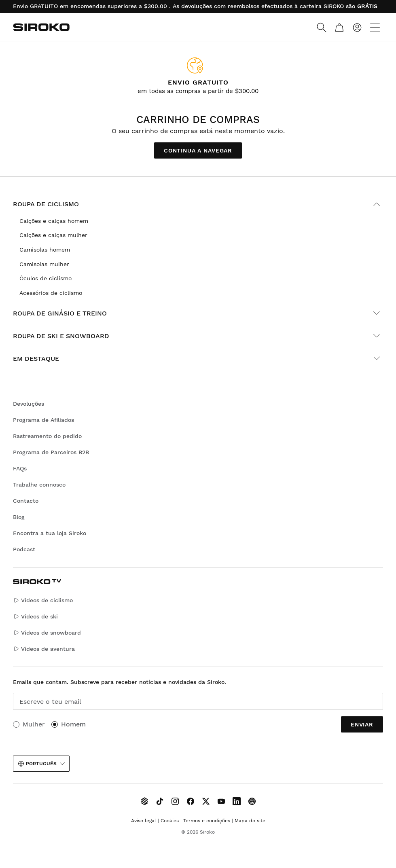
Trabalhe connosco (39, 485)
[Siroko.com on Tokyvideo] (252, 801)
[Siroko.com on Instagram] (175, 801)
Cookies (170, 821)
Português (41, 764)
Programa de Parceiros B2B (51, 452)
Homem (73, 724)
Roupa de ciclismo (198, 204)
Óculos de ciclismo (46, 278)
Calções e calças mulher (53, 235)
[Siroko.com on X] (206, 801)
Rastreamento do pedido (47, 436)
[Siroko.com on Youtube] (221, 801)
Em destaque (198, 358)
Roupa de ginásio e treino (198, 313)
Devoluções (29, 404)
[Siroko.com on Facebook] (191, 801)
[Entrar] (357, 28)
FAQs (20, 468)
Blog (19, 517)
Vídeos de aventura (44, 649)
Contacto (26, 501)
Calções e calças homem (54, 221)
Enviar (362, 724)
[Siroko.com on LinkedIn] (237, 801)
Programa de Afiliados (43, 420)
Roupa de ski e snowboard (198, 336)
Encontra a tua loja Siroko (50, 533)
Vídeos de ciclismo (43, 600)
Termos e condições (207, 821)
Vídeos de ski (35, 617)
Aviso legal (144, 821)
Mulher (34, 724)
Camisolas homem (45, 250)
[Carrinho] (339, 28)
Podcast (24, 549)
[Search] (322, 28)
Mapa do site (250, 821)
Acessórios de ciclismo (51, 293)
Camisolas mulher (44, 264)
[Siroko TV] (144, 801)
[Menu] (375, 28)
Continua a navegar (198, 150)
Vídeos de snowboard (47, 633)
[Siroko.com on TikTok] (160, 801)
